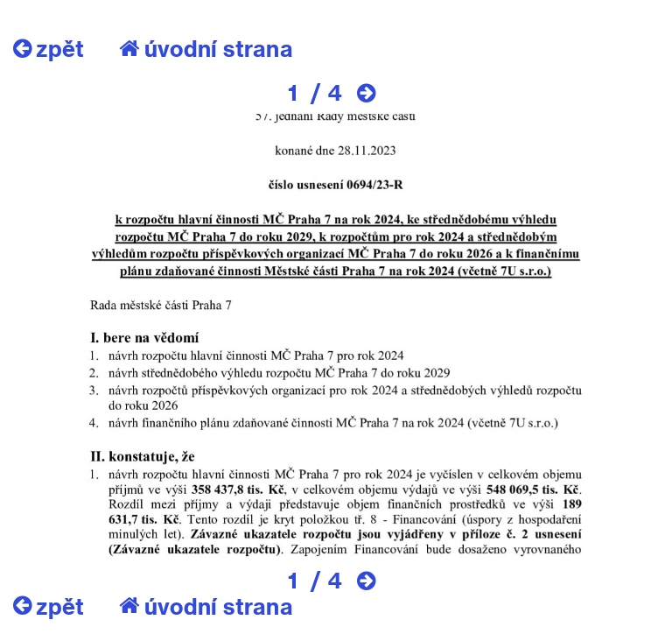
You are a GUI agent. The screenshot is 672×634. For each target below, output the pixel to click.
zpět (49, 48)
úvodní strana (206, 48)
